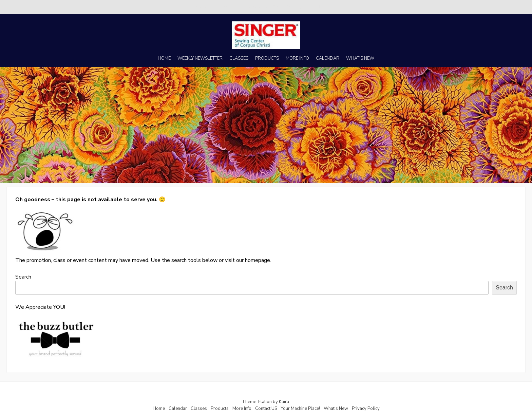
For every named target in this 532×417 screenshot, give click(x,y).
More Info (242, 409)
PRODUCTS (267, 58)
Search (23, 277)
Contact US (266, 409)
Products (220, 409)
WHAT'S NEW (360, 58)
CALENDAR (328, 58)
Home (159, 409)
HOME (164, 58)
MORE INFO (297, 58)
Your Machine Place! (300, 409)
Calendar (178, 409)
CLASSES (239, 58)
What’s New (336, 409)
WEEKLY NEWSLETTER (200, 58)
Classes (199, 409)
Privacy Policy (366, 409)
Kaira (284, 402)
